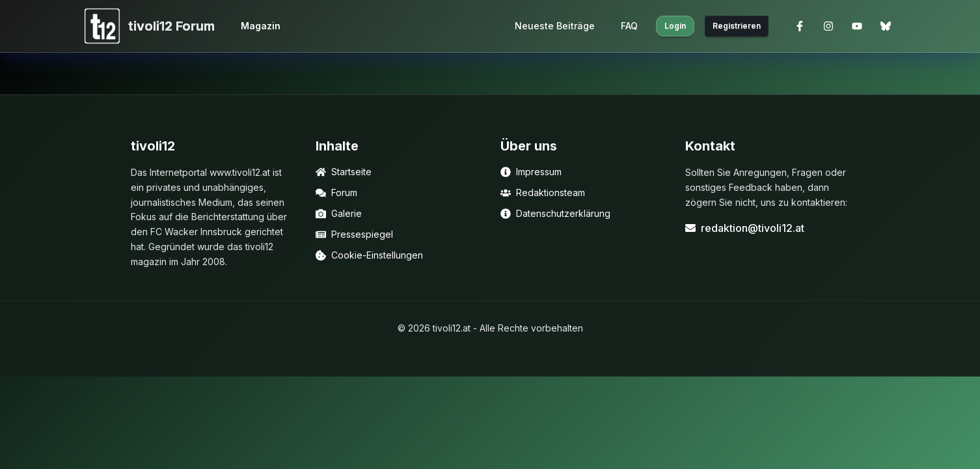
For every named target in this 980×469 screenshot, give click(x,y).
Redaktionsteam (543, 192)
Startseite (344, 172)
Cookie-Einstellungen (369, 255)
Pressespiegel (354, 234)
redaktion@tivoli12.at (745, 228)
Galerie (339, 213)
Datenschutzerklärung (555, 213)
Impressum (531, 172)
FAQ (629, 26)
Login (675, 26)
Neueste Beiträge (555, 26)
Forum (336, 192)
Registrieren (737, 26)
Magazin (261, 26)
